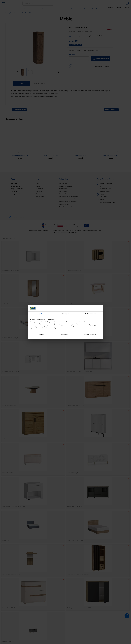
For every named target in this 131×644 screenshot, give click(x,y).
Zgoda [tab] (40, 314)
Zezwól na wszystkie (90, 335)
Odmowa (41, 335)
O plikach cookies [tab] (91, 314)
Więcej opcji (66, 335)
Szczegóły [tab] (65, 314)
